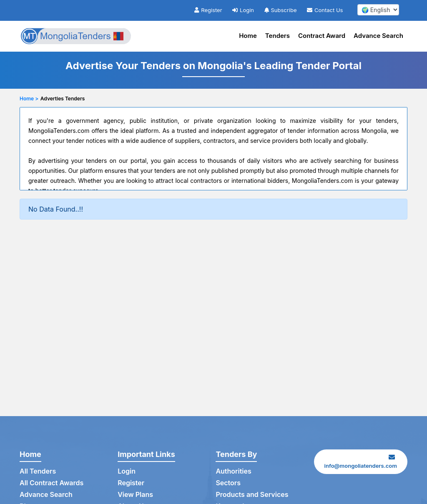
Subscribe (281, 10)
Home (248, 36)
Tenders (278, 36)
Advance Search (378, 36)
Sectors (228, 483)
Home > (29, 99)
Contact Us (325, 10)
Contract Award (322, 36)
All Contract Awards (51, 483)
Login (243, 10)
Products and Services (252, 494)
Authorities (233, 471)
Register (208, 10)
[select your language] (378, 10)
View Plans (135, 494)
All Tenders (38, 471)
